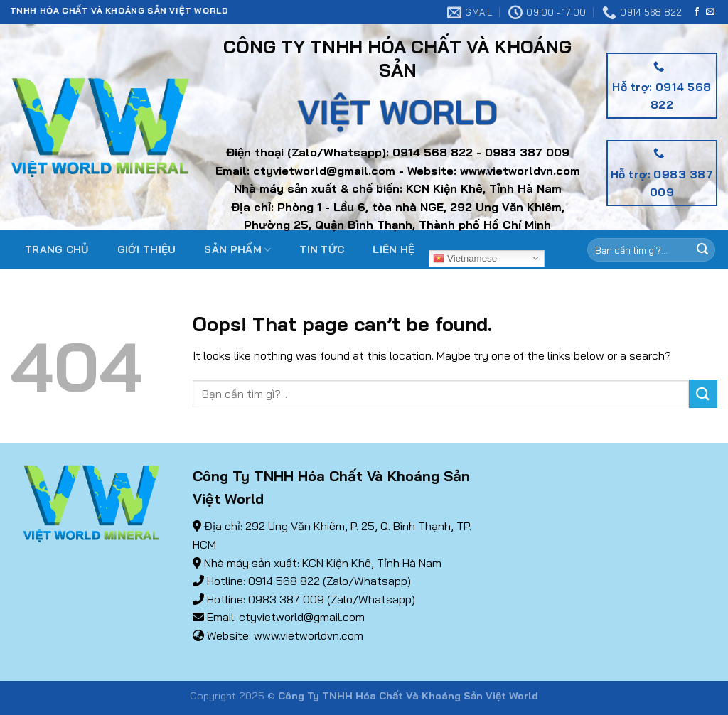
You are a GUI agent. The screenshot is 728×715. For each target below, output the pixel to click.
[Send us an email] (710, 12)
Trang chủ (57, 249)
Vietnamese (465, 258)
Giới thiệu (147, 249)
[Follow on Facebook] (697, 12)
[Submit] (703, 393)
